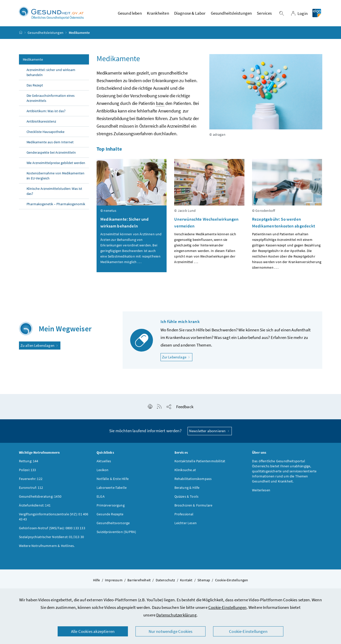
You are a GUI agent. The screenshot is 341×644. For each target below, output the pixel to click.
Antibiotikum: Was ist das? (46, 112)
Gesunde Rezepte (110, 515)
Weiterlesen (261, 491)
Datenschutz (165, 581)
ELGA (101, 498)
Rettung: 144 (29, 462)
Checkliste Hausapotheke (46, 133)
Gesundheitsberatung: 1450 (40, 498)
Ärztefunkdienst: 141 (35, 507)
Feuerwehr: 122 (31, 480)
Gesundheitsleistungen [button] (231, 14)
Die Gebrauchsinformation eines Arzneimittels (51, 100)
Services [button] (264, 14)
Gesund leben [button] (130, 14)
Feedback (185, 408)
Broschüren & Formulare (194, 507)
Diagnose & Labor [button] (190, 14)
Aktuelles (104, 462)
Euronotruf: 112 (31, 489)
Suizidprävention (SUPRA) (116, 533)
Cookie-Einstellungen (228, 607)
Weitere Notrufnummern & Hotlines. (47, 547)
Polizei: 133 (28, 471)
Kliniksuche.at (185, 471)
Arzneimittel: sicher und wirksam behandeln (51, 74)
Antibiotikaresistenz (41, 123)
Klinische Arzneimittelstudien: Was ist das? (54, 193)
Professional (184, 515)
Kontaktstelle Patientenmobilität (200, 462)
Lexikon (103, 471)
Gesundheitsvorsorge (113, 524)
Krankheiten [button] (158, 14)
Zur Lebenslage (177, 358)
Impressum (114, 581)
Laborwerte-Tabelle (112, 489)
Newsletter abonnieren (210, 432)
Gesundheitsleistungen (46, 34)
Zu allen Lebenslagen (40, 347)
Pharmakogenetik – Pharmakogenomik (56, 205)
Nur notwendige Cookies (171, 631)
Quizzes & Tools (187, 498)
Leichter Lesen (186, 524)
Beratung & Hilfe (187, 489)
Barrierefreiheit (139, 581)
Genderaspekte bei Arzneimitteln (51, 154)
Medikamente (33, 61)
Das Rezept (35, 87)
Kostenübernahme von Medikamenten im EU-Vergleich (56, 177)
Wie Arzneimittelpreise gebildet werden (56, 164)
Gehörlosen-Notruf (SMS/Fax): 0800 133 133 (52, 529)
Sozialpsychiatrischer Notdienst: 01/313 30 (51, 538)
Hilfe (97, 581)
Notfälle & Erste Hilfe (113, 480)
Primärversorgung (111, 507)
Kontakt (186, 581)
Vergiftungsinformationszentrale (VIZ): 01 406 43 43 (54, 518)
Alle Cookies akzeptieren (93, 631)
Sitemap (204, 581)
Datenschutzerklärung (176, 615)
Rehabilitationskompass (193, 480)
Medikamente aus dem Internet (50, 144)
